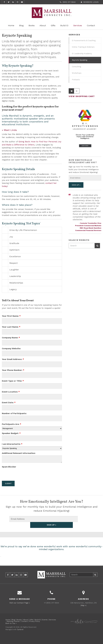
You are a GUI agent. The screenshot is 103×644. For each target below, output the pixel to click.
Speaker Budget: (11, 433)
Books (32, 25)
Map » (83, 612)
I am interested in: (12, 444)
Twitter (9, 2)
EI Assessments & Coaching (84, 41)
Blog (21, 25)
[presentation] (18, 473)
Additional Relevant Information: (19, 453)
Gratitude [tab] (14, 243)
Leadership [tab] (15, 276)
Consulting (76, 67)
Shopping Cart (71, 91)
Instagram (17, 2)
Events (45, 626)
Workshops (77, 73)
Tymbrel (20, 636)
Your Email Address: (13, 359)
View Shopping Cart (82, 96)
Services (78, 25)
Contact (91, 25)
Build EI (64, 25)
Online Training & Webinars (83, 47)
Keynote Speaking (80, 60)
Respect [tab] (13, 263)
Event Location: (11, 392)
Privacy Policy (34, 628)
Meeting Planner (13, 628)
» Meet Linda (9, 130)
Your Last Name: (11, 327)
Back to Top (11, 630)
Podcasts (76, 80)
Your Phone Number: (13, 370)
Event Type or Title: (13, 381)
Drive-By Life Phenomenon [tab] (23, 230)
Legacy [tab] (13, 289)
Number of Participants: (14, 413)
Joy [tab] (11, 237)
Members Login (91, 2)
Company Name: (11, 338)
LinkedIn (13, 2)
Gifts (53, 25)
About (43, 25)
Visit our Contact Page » (20, 609)
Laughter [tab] (14, 270)
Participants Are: (11, 424)
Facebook (4, 2)
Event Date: (9, 403)
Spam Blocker (9, 467)
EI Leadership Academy (82, 54)
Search (97, 246)
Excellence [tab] (15, 256)
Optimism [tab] (14, 250)
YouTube (22, 2)
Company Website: (11, 349)
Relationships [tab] (16, 283)
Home (11, 25)
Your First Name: (11, 316)
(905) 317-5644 (69, 2)
